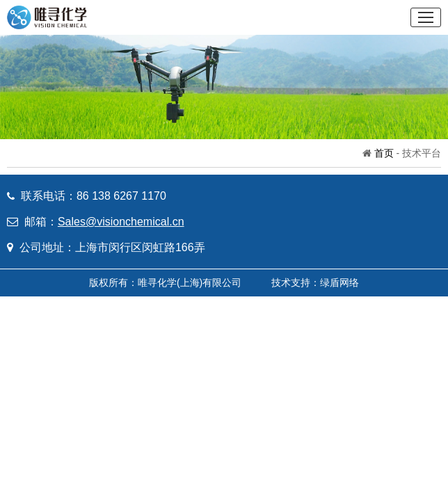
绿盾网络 (339, 283)
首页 (384, 153)
